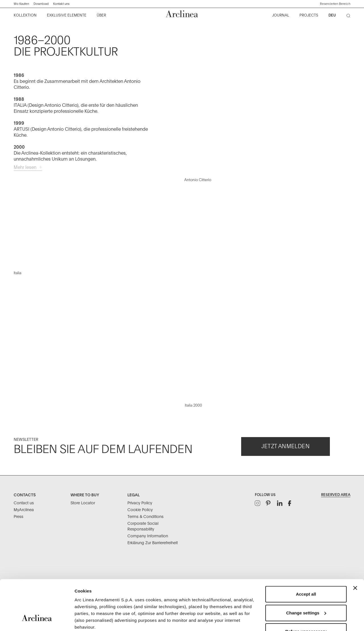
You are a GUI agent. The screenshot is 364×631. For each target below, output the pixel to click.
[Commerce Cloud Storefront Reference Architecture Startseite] (182, 14)
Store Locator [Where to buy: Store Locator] (83, 503)
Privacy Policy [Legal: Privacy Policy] (140, 503)
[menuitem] (25, 16)
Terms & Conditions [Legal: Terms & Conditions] (145, 517)
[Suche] (349, 17)
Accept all (306, 551)
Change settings (306, 570)
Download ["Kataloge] (41, 4)
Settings (83, 620)
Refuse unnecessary (306, 588)
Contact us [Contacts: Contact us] (24, 503)
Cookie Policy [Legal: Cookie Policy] (140, 510)
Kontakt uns (61, 4)
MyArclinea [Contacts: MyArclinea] (24, 510)
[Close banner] (355, 545)
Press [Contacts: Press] (18, 517)
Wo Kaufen (21, 4)
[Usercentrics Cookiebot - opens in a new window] (37, 620)
